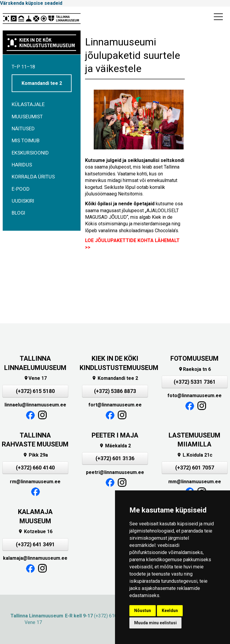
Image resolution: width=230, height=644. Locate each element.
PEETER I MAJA (115, 435)
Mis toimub (26, 140)
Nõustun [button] (143, 611)
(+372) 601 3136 (115, 458)
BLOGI (18, 213)
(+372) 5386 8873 (115, 391)
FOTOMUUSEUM (195, 358)
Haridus (22, 165)
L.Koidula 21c (195, 455)
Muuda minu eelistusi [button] (155, 623)
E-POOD (21, 189)
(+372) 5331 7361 (195, 382)
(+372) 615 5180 (35, 391)
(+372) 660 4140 (35, 468)
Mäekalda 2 (115, 446)
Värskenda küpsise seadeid (31, 3)
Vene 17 (35, 378)
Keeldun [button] (170, 611)
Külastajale (28, 104)
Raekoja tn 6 (195, 369)
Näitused (23, 129)
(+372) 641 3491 (35, 544)
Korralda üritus (33, 177)
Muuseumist (27, 117)
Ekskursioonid (30, 153)
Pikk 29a (35, 455)
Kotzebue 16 (35, 531)
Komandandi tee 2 (42, 83)
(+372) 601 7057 (195, 468)
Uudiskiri (23, 201)
